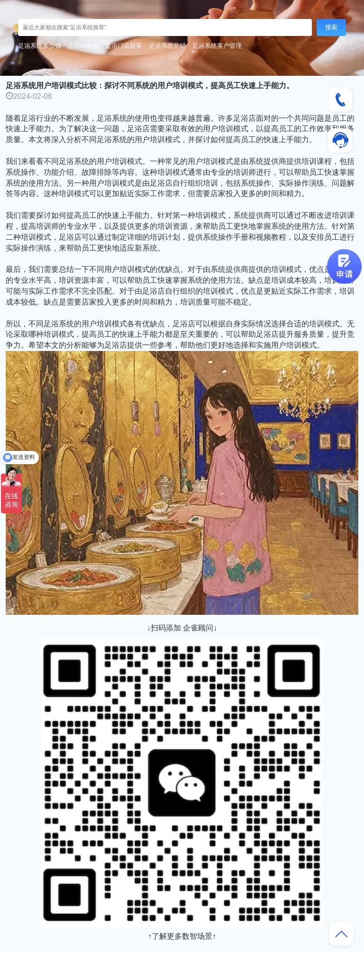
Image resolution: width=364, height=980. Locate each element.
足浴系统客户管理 (217, 46)
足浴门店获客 (124, 46)
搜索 (331, 27)
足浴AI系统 (83, 46)
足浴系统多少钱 (40, 46)
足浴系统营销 (167, 46)
